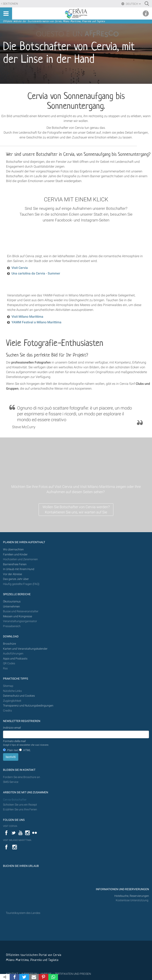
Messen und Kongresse (18, 616)
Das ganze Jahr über (16, 579)
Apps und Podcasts (15, 659)
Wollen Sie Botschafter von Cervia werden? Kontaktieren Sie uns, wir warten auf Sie (76, 510)
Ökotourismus (12, 602)
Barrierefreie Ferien (15, 564)
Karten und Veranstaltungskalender (25, 649)
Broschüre (9, 644)
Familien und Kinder (15, 555)
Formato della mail (26, 743)
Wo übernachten (13, 549)
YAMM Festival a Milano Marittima (36, 322)
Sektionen (10, 4)
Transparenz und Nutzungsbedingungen (28, 706)
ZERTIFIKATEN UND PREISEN (73, 974)
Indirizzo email (12, 728)
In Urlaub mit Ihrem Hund (19, 569)
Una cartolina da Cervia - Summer (36, 273)
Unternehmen (11, 607)
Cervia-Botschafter (15, 800)
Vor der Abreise (12, 574)
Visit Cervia (20, 268)
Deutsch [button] (133, 4)
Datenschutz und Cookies (19, 696)
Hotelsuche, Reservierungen (132, 896)
